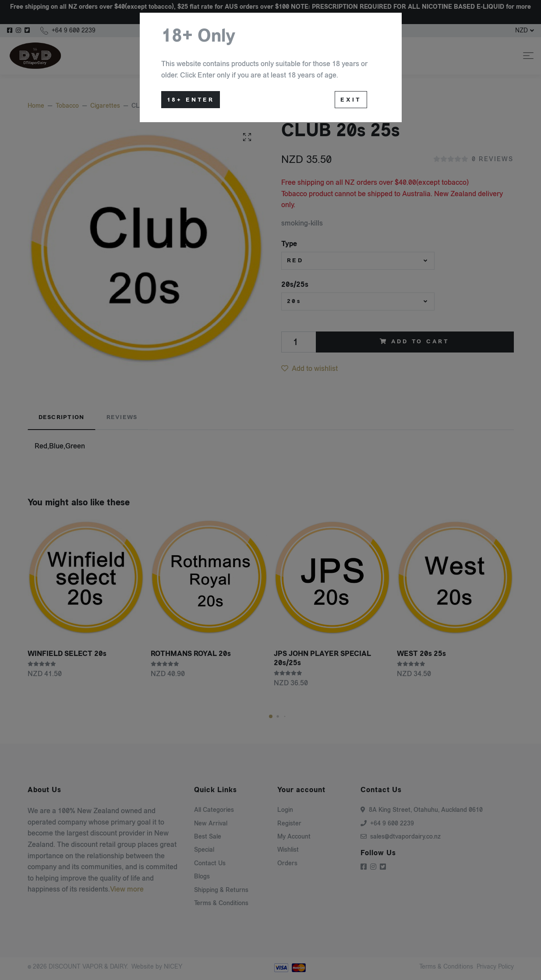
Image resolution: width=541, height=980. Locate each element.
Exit (351, 100)
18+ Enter (191, 100)
